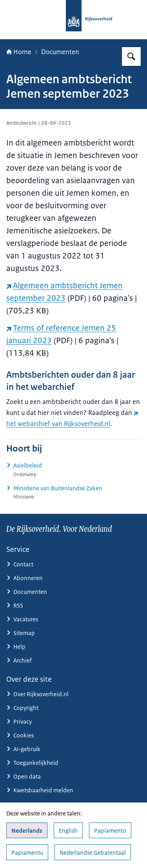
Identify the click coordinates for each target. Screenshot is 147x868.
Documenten (60, 52)
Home (19, 52)
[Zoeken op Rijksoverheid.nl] (131, 56)
